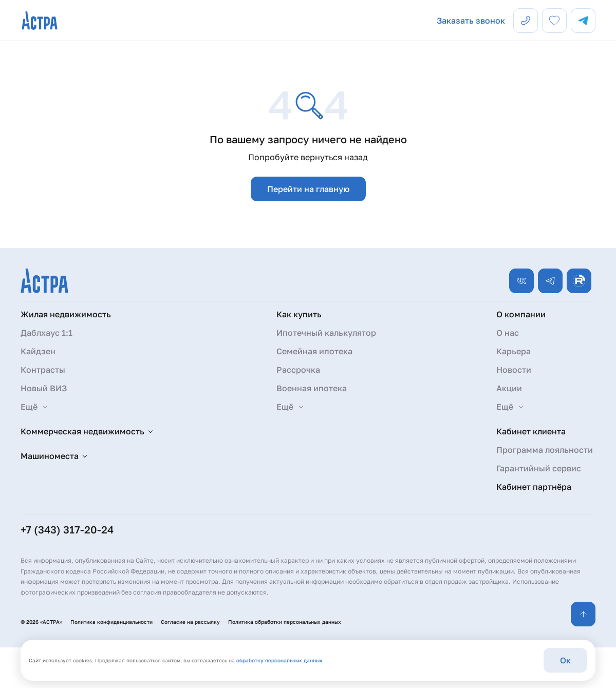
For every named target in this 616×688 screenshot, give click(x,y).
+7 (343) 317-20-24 (67, 529)
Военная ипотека (312, 388)
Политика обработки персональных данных (285, 622)
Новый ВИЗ (44, 388)
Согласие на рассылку (190, 622)
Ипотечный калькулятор (326, 333)
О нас (508, 333)
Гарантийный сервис (539, 468)
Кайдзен (38, 351)
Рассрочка (298, 370)
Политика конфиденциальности (111, 622)
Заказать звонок (471, 21)
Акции (509, 388)
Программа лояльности (545, 450)
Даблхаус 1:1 (46, 333)
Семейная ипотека (314, 351)
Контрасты (43, 370)
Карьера (514, 351)
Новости (514, 370)
